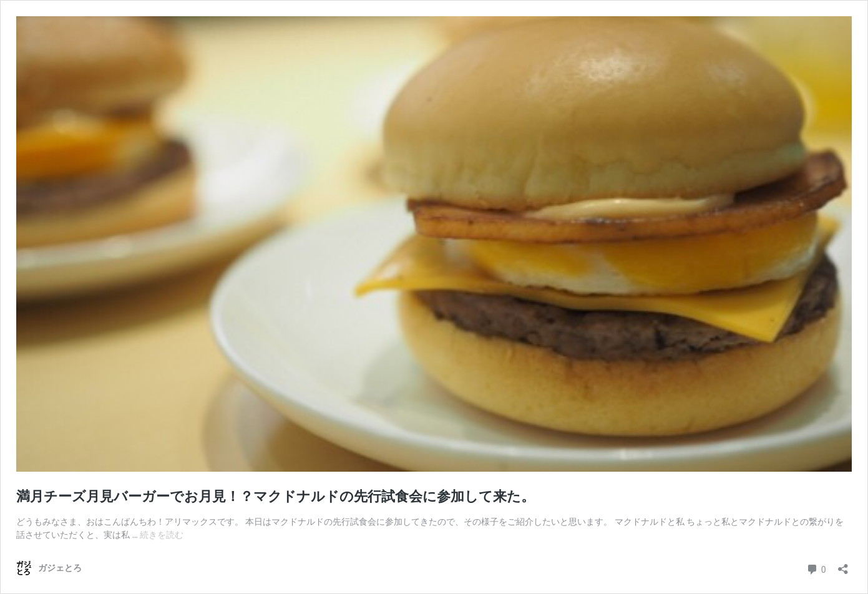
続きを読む (162, 535)
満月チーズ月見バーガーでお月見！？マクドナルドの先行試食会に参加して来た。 (276, 496)
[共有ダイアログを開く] (843, 565)
